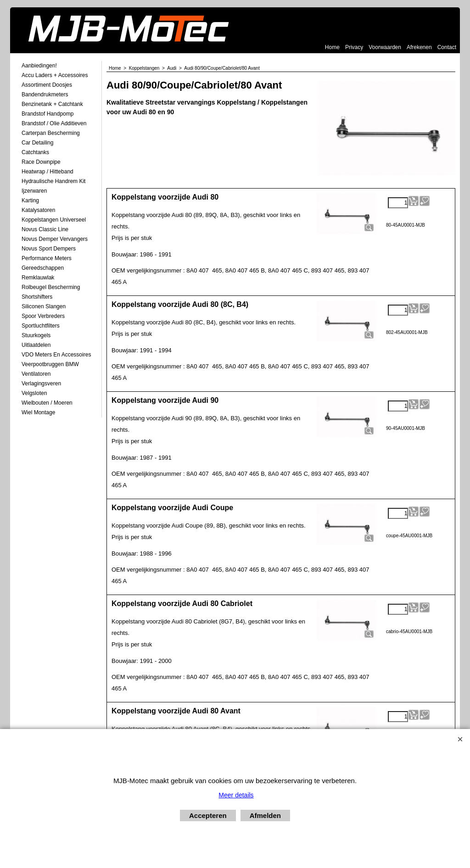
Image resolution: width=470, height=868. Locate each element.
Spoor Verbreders (43, 316)
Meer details (236, 795)
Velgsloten (34, 393)
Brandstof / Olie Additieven (54, 123)
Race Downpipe (41, 162)
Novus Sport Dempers (49, 249)
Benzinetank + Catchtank (52, 104)
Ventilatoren (36, 374)
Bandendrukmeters (45, 95)
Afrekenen (419, 47)
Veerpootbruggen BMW (50, 364)
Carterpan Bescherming (51, 133)
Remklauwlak (38, 278)
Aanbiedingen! (39, 66)
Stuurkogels (36, 335)
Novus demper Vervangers (55, 239)
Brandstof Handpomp (48, 114)
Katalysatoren (38, 210)
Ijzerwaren (34, 191)
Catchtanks (35, 152)
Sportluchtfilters (41, 326)
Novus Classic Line (45, 229)
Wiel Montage (38, 412)
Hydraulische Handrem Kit (53, 181)
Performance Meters (47, 258)
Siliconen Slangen (44, 306)
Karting (30, 200)
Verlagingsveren (41, 384)
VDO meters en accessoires (56, 355)
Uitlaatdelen (36, 345)
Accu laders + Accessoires (55, 75)
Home (332, 47)
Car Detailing (37, 143)
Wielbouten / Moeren (47, 403)
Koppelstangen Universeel (54, 220)
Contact (447, 47)
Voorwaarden (385, 47)
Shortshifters (37, 297)
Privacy (354, 47)
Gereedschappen (43, 268)
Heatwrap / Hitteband (48, 172)
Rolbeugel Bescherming (51, 287)
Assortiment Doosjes (47, 85)
